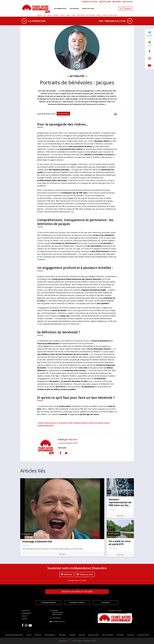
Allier (49, 15)
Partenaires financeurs (49, 603)
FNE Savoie (131, 635)
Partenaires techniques (77, 603)
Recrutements (27, 613)
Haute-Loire (81, 15)
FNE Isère (73, 440)
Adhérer (118, 2)
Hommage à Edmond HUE (37, 541)
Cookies (94, 641)
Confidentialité (87, 641)
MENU (128, 9)
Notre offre (105, 2)
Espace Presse (105, 603)
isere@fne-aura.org (59, 622)
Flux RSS (25, 619)
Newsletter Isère (90, 2)
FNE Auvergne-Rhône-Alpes (14, 635)
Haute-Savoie (113, 15)
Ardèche (56, 15)
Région (39, 15)
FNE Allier (38, 635)
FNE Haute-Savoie (143, 635)
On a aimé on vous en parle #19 (120, 543)
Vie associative (63, 114)
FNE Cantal (62, 635)
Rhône (98, 15)
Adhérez (67, 574)
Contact (25, 616)
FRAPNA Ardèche (50, 635)
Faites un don (85, 574)
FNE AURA (69, 641)
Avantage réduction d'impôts (77, 580)
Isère (68, 15)
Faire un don (127, 2)
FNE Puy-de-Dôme (108, 635)
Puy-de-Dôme (90, 15)
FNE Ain (29, 635)
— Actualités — (77, 76)
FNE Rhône (120, 635)
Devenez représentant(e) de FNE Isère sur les (120, 502)
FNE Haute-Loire (93, 635)
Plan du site (26, 611)
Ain (45, 15)
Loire (73, 15)
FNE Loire (82, 635)
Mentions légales (77, 641)
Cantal (62, 15)
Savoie (105, 15)
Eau (109, 492)
